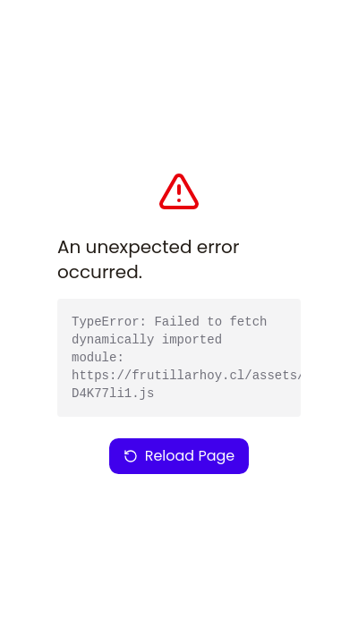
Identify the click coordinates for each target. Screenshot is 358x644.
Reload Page (179, 456)
